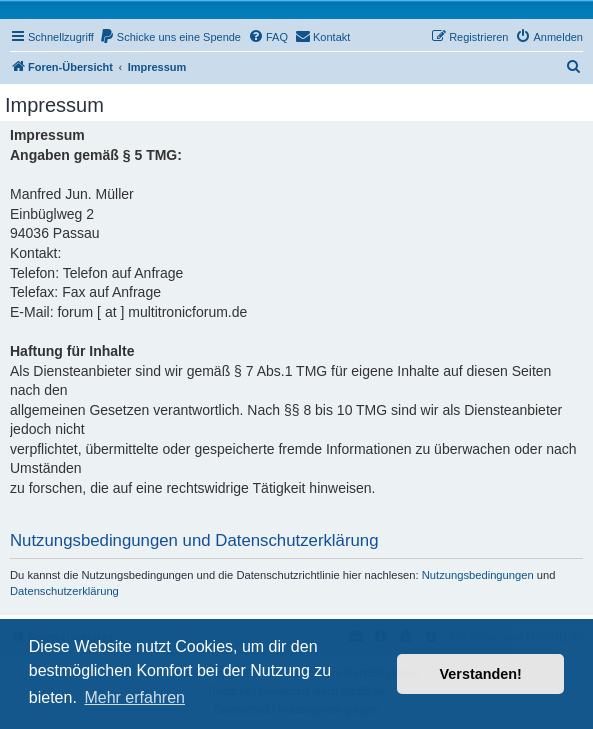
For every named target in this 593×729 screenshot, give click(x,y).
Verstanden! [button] (481, 674)
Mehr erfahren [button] (134, 697)
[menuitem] (170, 37)
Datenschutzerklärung (64, 591)
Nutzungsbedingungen (478, 575)
